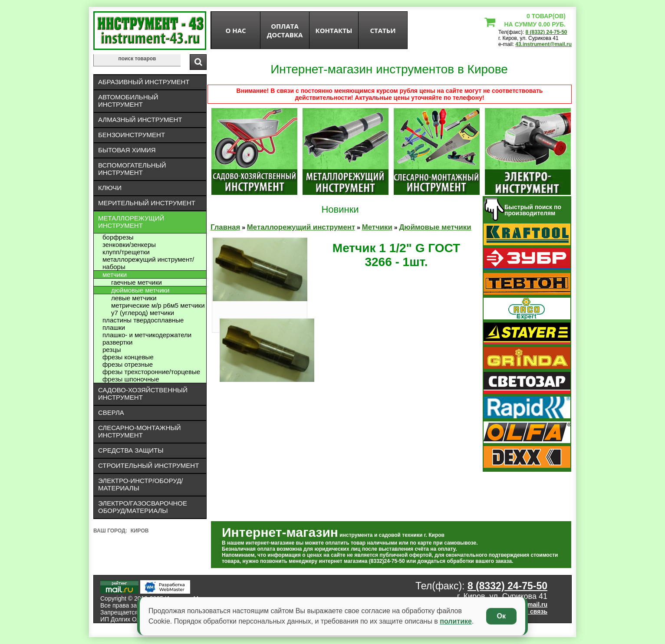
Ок (501, 616)
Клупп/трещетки (126, 252)
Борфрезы (118, 237)
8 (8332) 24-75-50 (546, 32)
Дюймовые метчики (140, 290)
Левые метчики (134, 298)
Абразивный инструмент (144, 82)
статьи (383, 30)
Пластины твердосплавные (143, 320)
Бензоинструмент (132, 135)
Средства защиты (131, 450)
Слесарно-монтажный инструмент (140, 431)
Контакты (334, 30)
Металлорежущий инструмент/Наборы (148, 263)
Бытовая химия (127, 150)
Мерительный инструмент (147, 203)
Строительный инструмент (148, 465)
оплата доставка (285, 30)
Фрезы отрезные (128, 364)
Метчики (115, 274)
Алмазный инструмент (140, 120)
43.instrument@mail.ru (543, 44)
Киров (140, 531)
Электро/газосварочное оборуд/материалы (143, 507)
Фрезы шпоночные (131, 379)
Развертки (117, 342)
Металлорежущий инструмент (131, 222)
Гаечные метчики (137, 282)
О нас (235, 30)
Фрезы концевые (128, 357)
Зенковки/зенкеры (129, 245)
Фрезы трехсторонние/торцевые (151, 372)
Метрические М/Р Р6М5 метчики (158, 305)
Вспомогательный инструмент (132, 169)
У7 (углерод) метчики (143, 313)
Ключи (110, 188)
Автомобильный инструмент (128, 101)
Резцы (112, 350)
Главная (225, 227)
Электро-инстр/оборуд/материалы (141, 484)
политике (456, 621)
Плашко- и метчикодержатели (147, 335)
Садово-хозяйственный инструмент (143, 394)
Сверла (111, 412)
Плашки (114, 327)
